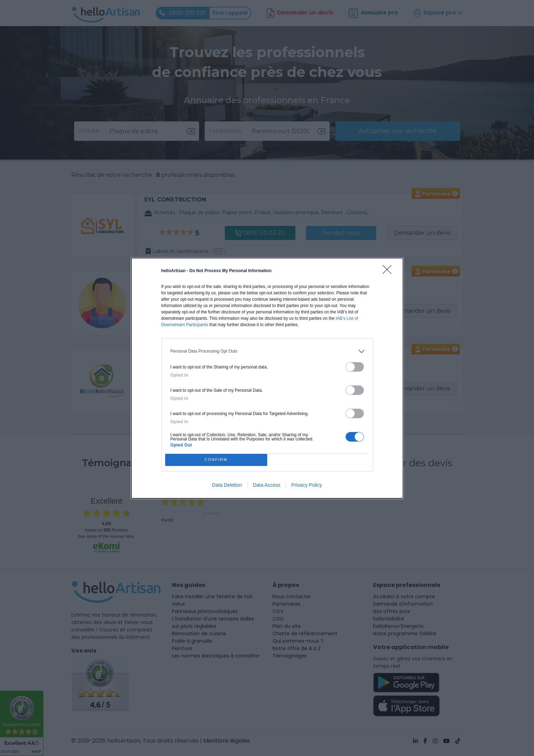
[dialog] (267, 378)
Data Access (266, 485)
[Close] (389, 272)
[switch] (355, 367)
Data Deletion (227, 485)
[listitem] (267, 351)
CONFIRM (216, 459)
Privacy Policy (307, 485)
